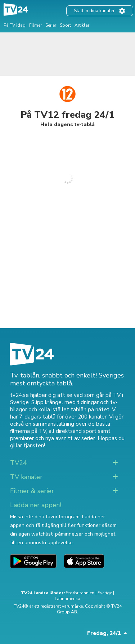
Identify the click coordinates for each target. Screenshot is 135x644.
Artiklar (82, 25)
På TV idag (15, 25)
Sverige (105, 593)
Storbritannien (80, 593)
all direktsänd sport (73, 431)
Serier (51, 25)
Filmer (35, 25)
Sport (65, 25)
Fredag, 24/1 (104, 633)
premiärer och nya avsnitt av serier (53, 438)
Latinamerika (67, 599)
